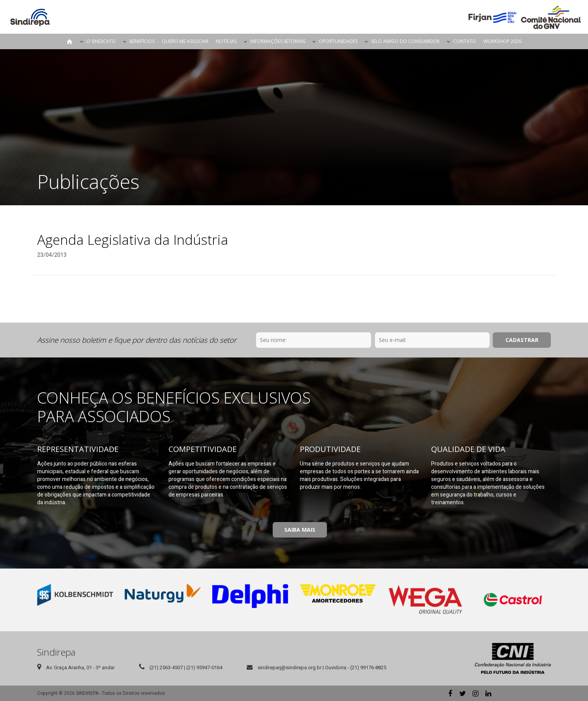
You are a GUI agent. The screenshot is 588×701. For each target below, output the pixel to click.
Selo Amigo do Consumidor (405, 41)
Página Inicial (70, 41)
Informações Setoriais (278, 41)
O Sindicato (101, 41)
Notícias (226, 41)
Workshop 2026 (502, 41)
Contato (465, 41)
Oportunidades (338, 41)
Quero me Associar (185, 41)
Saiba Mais (300, 530)
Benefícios (142, 41)
